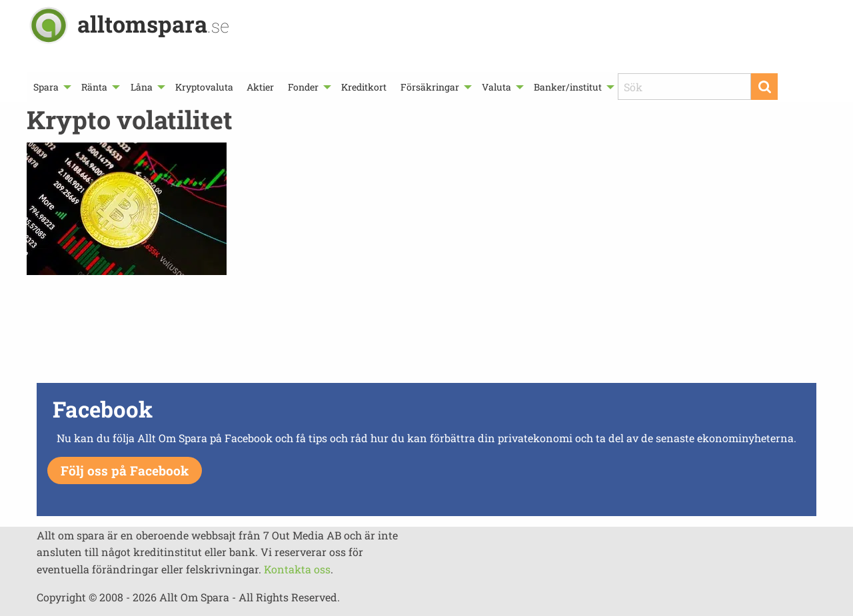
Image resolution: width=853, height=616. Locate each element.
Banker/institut (568, 87)
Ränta (94, 87)
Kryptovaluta (204, 87)
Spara (46, 87)
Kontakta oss (297, 569)
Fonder (303, 87)
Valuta (496, 87)
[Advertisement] (426, 332)
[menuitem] (51, 87)
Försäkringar (430, 87)
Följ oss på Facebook (125, 470)
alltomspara (153, 24)
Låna (142, 87)
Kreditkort (364, 87)
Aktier (260, 87)
